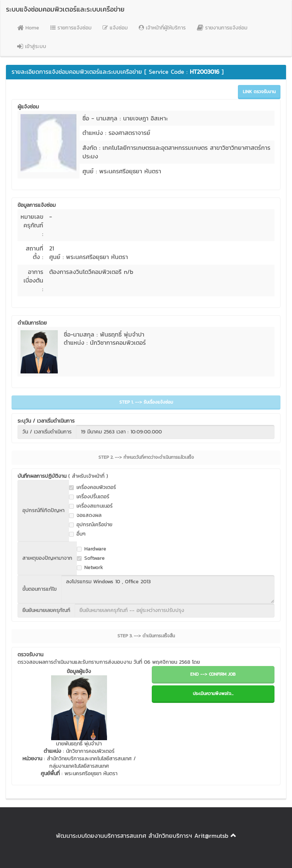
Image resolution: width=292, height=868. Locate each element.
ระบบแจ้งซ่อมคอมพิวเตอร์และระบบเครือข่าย (65, 9)
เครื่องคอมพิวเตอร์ (92, 487)
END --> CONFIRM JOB (213, 674)
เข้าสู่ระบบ (32, 46)
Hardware (92, 549)
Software (91, 558)
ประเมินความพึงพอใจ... (213, 694)
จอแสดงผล (85, 515)
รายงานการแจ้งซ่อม (222, 28)
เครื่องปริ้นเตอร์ (89, 497)
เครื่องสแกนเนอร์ (91, 506)
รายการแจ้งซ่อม (71, 28)
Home (28, 28)
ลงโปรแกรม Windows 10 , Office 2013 (168, 589)
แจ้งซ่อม (115, 28)
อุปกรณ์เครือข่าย (91, 525)
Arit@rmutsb (211, 836)
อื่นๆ (77, 534)
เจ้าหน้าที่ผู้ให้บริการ (162, 28)
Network (90, 568)
